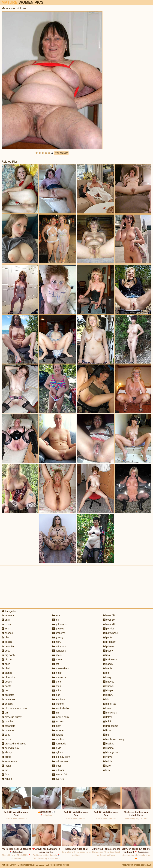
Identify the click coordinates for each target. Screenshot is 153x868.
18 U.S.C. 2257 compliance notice (52, 865)
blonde (7, 673)
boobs (7, 682)
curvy (6, 739)
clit (5, 713)
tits (106, 735)
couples (8, 721)
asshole (8, 633)
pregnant (110, 642)
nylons (58, 752)
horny (57, 660)
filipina (7, 779)
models (58, 721)
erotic (6, 757)
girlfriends (59, 624)
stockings (110, 713)
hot (56, 664)
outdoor (58, 770)
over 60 (109, 620)
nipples (58, 739)
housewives (60, 668)
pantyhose (110, 633)
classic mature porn (14, 708)
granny (58, 637)
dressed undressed (14, 744)
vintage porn (112, 752)
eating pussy (10, 748)
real (107, 655)
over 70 (109, 624)
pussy (108, 651)
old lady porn (61, 757)
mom (57, 726)
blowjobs (8, 677)
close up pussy (12, 717)
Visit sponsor (61, 153)
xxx (106, 770)
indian (57, 673)
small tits (109, 704)
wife (107, 766)
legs (56, 695)
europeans (9, 761)
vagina (108, 748)
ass (5, 629)
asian (6, 624)
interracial (59, 677)
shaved (109, 682)
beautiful (8, 646)
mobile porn (60, 717)
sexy (107, 677)
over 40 (58, 779)
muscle (58, 730)
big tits (7, 660)
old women (60, 761)
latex (57, 686)
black (6, 668)
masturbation (61, 708)
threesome (111, 726)
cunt (6, 735)
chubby (7, 704)
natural (58, 735)
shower (109, 686)
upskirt (108, 744)
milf (56, 713)
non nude (59, 744)
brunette (8, 695)
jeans (57, 682)
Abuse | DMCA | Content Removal (18, 865)
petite (108, 637)
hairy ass (59, 646)
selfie (108, 668)
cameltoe (8, 699)
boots (6, 686)
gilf (55, 620)
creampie (8, 726)
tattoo (108, 717)
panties (109, 629)
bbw (6, 637)
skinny (108, 695)
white (108, 761)
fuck (56, 615)
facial (6, 766)
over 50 (109, 615)
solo (107, 708)
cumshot (8, 730)
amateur (8, 615)
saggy (108, 664)
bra (5, 690)
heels (57, 655)
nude (57, 748)
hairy (57, 642)
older (57, 766)
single (108, 690)
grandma (59, 633)
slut (106, 699)
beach (7, 642)
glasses (58, 629)
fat (5, 770)
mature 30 (60, 775)
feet (5, 775)
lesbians (58, 699)
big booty (8, 655)
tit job (108, 730)
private (108, 646)
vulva (108, 757)
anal (6, 620)
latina (57, 690)
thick (107, 721)
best (6, 651)
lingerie (58, 704)
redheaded (111, 660)
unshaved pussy (114, 739)
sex (106, 673)
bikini (6, 664)
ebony (7, 752)
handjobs (59, 651)
